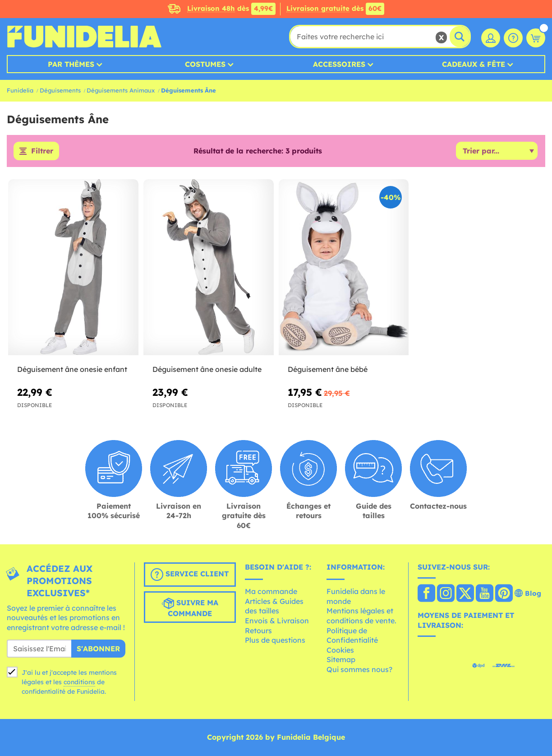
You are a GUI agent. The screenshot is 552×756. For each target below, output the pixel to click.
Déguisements (60, 90)
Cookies (340, 650)
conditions (79, 682)
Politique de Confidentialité (352, 635)
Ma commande (271, 592)
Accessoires (339, 64)
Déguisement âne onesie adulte (207, 369)
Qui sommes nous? (359, 669)
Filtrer (42, 151)
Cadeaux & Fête (474, 64)
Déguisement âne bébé (328, 369)
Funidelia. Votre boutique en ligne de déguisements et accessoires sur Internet (84, 37)
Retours (258, 631)
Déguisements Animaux (121, 90)
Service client (190, 575)
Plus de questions (275, 640)
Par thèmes (71, 64)
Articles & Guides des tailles (274, 606)
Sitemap (341, 660)
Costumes (205, 64)
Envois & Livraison (277, 621)
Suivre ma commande (190, 608)
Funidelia (20, 90)
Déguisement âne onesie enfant (72, 369)
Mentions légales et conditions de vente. (361, 616)
